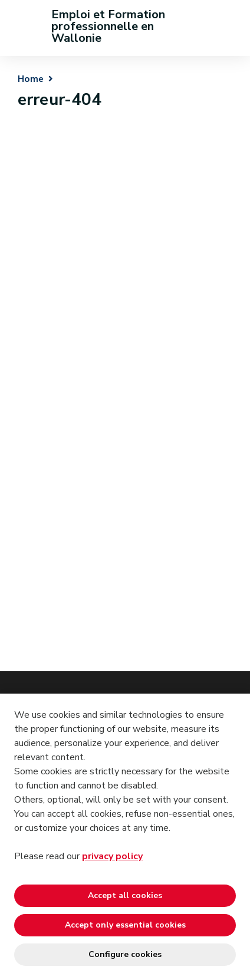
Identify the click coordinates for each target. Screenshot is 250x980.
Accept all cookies (125, 895)
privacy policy (112, 856)
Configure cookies (125, 954)
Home (31, 79)
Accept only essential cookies (125, 925)
